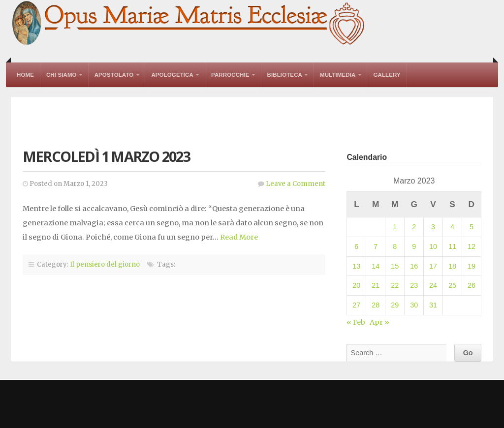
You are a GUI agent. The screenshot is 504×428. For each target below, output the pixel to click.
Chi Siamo (62, 75)
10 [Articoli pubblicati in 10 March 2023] (433, 246)
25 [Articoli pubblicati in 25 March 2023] (452, 285)
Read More (239, 237)
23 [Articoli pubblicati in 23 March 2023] (414, 285)
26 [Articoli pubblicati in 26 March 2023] (472, 285)
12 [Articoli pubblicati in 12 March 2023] (472, 246)
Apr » (379, 322)
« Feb (356, 322)
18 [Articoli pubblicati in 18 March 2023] (452, 266)
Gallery (387, 75)
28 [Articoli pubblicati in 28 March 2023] (376, 305)
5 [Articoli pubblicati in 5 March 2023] (472, 227)
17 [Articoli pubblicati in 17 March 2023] (433, 266)
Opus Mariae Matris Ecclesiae (189, 24)
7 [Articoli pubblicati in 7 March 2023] (376, 246)
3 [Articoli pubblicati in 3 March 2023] (433, 227)
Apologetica (172, 75)
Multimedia (338, 75)
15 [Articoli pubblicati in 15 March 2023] (395, 266)
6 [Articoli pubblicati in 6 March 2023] (356, 246)
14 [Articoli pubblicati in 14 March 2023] (376, 266)
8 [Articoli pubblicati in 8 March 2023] (395, 246)
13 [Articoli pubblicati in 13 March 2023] (356, 266)
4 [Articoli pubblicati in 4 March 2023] (452, 227)
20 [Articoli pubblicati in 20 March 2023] (356, 285)
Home (25, 75)
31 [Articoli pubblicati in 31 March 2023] (433, 305)
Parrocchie (230, 75)
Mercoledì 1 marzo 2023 (106, 156)
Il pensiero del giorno (105, 264)
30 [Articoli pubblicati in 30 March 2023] (414, 305)
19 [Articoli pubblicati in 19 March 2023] (472, 266)
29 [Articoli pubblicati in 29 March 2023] (395, 305)
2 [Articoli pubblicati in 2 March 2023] (414, 227)
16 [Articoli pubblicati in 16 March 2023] (414, 266)
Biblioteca (285, 75)
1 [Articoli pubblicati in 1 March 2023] (395, 227)
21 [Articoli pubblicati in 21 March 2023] (376, 285)
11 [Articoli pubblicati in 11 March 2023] (452, 246)
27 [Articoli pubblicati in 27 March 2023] (356, 305)
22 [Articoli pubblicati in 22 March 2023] (395, 285)
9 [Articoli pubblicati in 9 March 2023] (414, 246)
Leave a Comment (296, 184)
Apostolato (114, 75)
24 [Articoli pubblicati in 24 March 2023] (433, 285)
